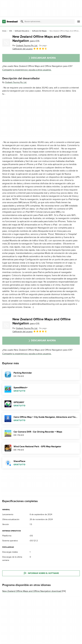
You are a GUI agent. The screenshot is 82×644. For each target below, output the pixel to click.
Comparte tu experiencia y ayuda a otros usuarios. (27, 70)
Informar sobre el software (41, 573)
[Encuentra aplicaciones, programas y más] (47, 22)
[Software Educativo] (22, 31)
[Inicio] (4, 31)
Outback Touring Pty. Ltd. (16, 82)
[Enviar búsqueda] (22, 22)
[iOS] (11, 31)
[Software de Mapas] (39, 31)
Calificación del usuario (30, 49)
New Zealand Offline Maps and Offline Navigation (41, 39)
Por (25, 46)
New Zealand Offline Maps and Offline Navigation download (32, 591)
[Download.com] (10, 22)
